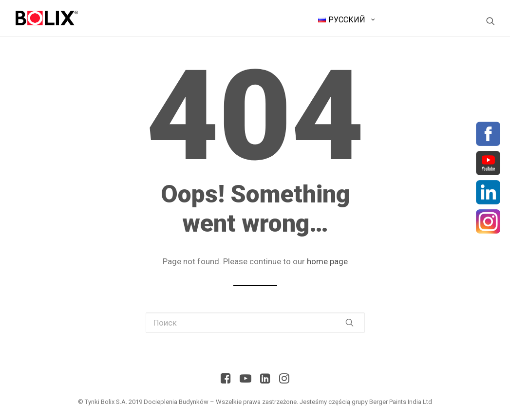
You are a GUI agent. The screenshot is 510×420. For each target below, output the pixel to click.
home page (327, 261)
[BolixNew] (47, 18)
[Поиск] (491, 21)
